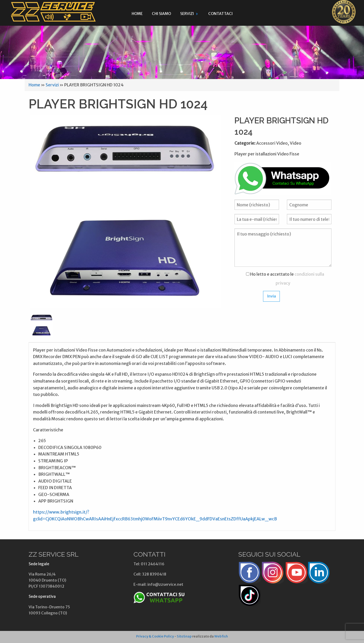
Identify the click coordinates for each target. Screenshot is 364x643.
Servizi (187, 14)
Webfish (221, 636)
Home (137, 14)
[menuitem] (137, 13)
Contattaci (220, 14)
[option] (126, 212)
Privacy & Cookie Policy (155, 636)
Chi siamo (161, 14)
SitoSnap (184, 636)
